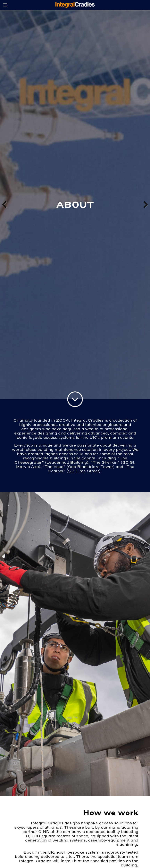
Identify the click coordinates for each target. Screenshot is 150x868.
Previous (6, 204)
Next (144, 204)
